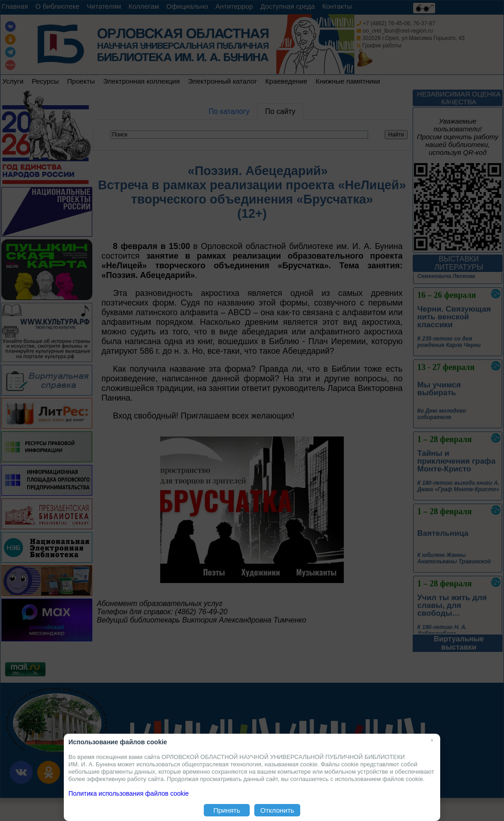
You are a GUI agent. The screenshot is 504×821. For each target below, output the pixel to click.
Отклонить (277, 810)
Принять (227, 810)
